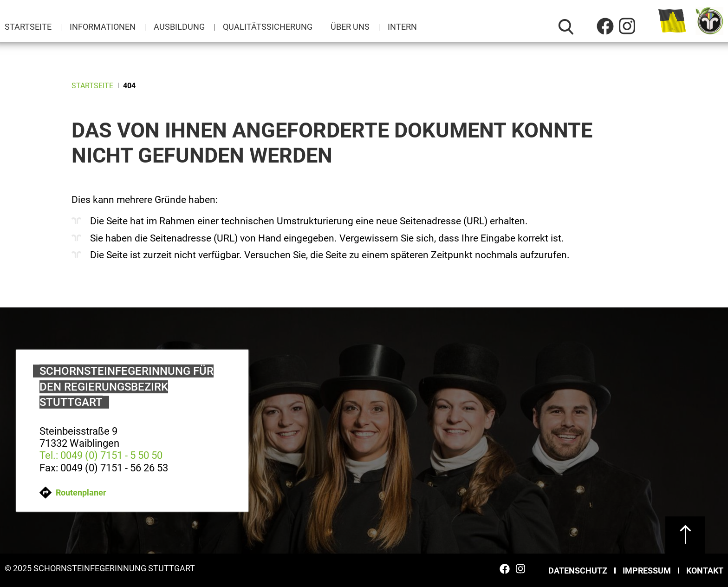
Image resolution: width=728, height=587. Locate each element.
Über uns (350, 27)
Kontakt (705, 571)
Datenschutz (578, 571)
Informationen (103, 27)
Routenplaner (73, 492)
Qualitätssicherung (268, 27)
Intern (402, 27)
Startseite (28, 27)
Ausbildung (179, 27)
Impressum (647, 571)
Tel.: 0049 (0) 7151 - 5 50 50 (101, 455)
